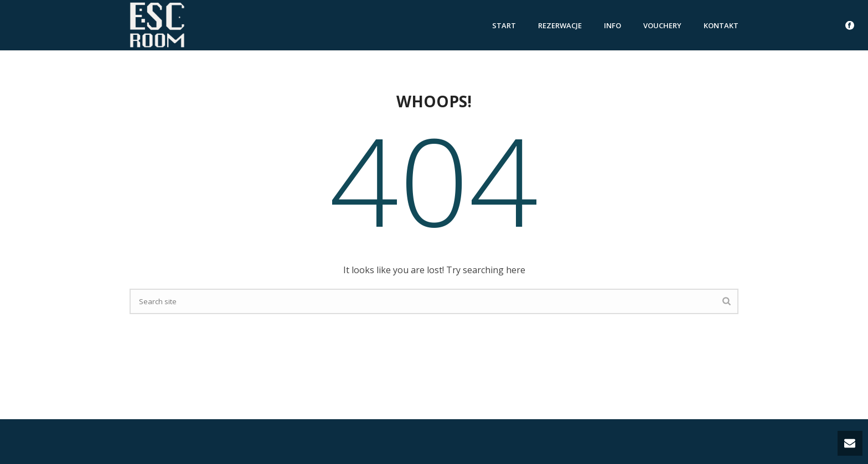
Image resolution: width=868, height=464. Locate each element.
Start (504, 25)
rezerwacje (560, 25)
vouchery (662, 25)
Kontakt (721, 25)
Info (613, 25)
